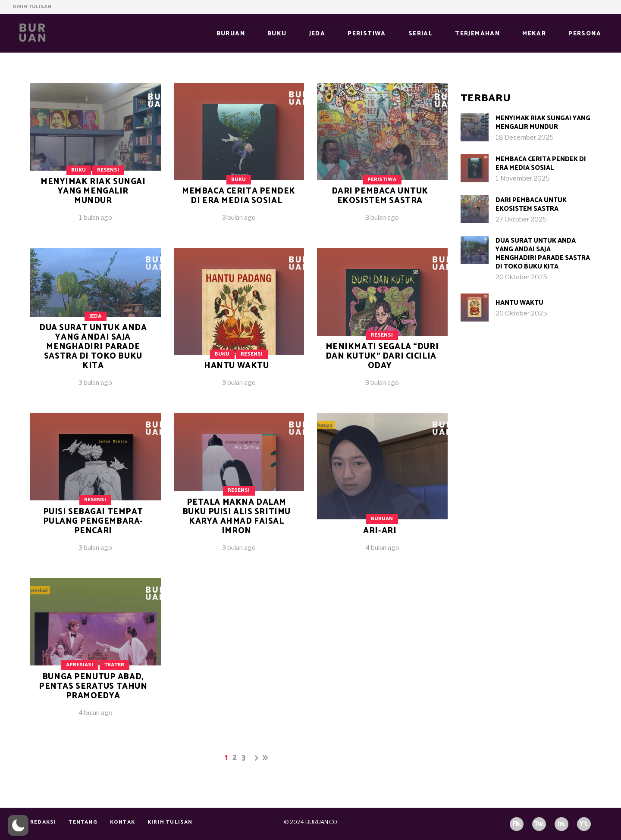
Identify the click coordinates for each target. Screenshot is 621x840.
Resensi (108, 170)
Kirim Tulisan (32, 7)
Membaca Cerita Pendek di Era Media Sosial (239, 196)
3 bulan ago (239, 218)
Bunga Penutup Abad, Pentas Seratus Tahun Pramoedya (93, 686)
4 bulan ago (382, 548)
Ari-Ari (380, 531)
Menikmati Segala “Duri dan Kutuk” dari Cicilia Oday (382, 356)
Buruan (382, 519)
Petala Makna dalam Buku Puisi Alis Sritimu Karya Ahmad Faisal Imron (237, 517)
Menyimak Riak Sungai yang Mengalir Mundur (93, 191)
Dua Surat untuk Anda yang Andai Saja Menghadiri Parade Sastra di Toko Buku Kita (93, 347)
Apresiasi (80, 665)
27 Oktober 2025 (521, 219)
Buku (78, 170)
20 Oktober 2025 (521, 277)
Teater (114, 665)
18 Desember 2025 (525, 137)
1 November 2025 (523, 178)
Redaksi (43, 822)
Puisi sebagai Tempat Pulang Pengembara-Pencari (93, 521)
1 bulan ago (96, 218)
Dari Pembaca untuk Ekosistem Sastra (380, 196)
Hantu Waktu (236, 366)
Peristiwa (382, 180)
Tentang (83, 822)
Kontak (122, 822)
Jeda (95, 316)
